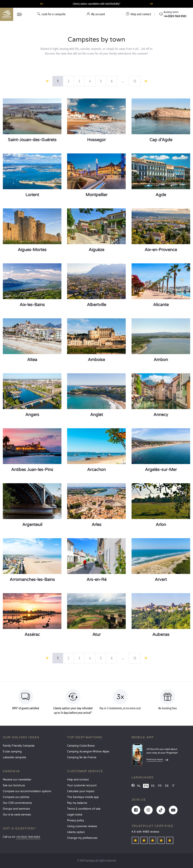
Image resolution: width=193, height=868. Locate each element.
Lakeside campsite (14, 757)
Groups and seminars (16, 809)
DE (167, 786)
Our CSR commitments (17, 803)
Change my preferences (82, 838)
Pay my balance (77, 803)
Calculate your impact (81, 791)
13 (135, 81)
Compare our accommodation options (27, 791)
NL (139, 786)
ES (153, 786)
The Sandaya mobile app (83, 797)
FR (160, 786)
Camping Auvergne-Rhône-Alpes (88, 752)
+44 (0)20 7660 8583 (28, 837)
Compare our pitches (16, 797)
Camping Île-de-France (82, 757)
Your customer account (82, 785)
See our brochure (14, 785)
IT (173, 786)
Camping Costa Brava (81, 746)
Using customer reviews (82, 826)
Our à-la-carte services (17, 815)
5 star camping (12, 752)
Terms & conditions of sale (84, 809)
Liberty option (76, 832)
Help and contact (78, 780)
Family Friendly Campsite (19, 746)
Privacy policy (76, 820)
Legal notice (75, 815)
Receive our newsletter (17, 780)
